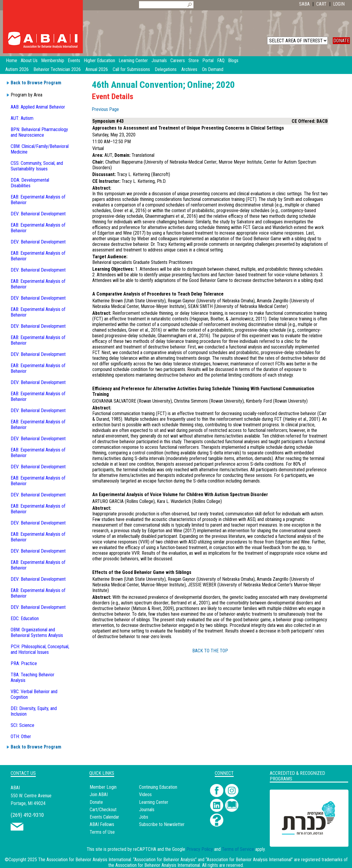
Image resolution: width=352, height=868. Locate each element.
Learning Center (154, 802)
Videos (145, 794)
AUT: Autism (22, 118)
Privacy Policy (200, 849)
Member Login (103, 787)
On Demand (213, 69)
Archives (189, 69)
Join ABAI (99, 794)
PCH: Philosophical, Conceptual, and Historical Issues (40, 649)
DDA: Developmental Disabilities (30, 183)
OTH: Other (21, 736)
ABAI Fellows (102, 824)
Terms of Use (102, 832)
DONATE (341, 41)
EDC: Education (25, 618)
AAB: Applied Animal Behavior (38, 107)
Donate (96, 802)
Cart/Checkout (103, 810)
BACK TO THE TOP (210, 651)
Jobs (144, 817)
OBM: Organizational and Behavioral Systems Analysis (37, 633)
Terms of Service (238, 849)
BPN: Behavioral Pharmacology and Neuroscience (39, 132)
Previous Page (105, 109)
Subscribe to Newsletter (162, 824)
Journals (147, 810)
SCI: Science (22, 725)
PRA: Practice (24, 663)
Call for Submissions (131, 69)
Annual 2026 (97, 69)
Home (12, 60)
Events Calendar (104, 817)
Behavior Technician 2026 (57, 69)
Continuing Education (158, 787)
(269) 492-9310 (27, 815)
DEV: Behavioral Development (38, 214)
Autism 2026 (17, 69)
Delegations (166, 69)
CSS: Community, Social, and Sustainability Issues (37, 166)
